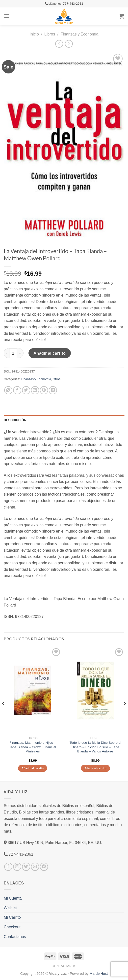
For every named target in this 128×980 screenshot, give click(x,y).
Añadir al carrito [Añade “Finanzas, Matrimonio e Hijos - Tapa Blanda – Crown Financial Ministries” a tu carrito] (33, 768)
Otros (57, 379)
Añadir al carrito (50, 353)
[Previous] (3, 714)
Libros (50, 34)
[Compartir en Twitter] (26, 390)
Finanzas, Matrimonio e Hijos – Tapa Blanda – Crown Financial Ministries (33, 747)
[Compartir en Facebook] (17, 390)
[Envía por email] (35, 390)
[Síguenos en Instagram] (17, 867)
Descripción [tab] (15, 420)
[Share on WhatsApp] (8, 390)
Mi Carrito (12, 917)
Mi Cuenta (13, 898)
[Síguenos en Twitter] (26, 867)
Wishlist (11, 908)
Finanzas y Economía (80, 34)
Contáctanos (15, 937)
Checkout (12, 927)
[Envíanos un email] (35, 867)
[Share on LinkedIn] (53, 390)
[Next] (125, 714)
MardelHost (99, 973)
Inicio (34, 34)
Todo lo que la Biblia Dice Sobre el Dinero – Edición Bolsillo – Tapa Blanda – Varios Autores (95, 747)
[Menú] (7, 16)
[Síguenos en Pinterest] (44, 867)
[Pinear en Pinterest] (44, 390)
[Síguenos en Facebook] (8, 867)
